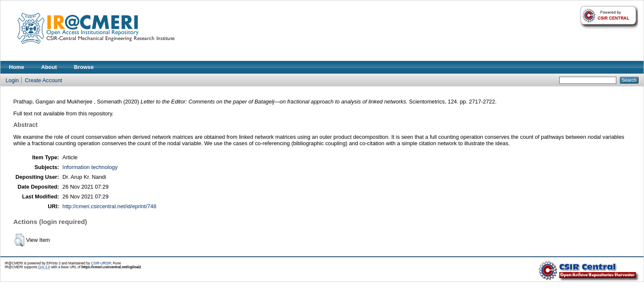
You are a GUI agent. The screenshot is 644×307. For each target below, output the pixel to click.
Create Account (43, 80)
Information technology (90, 167)
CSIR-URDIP (101, 263)
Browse (84, 67)
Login (12, 80)
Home (17, 67)
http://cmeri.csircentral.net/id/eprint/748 (110, 206)
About (49, 67)
